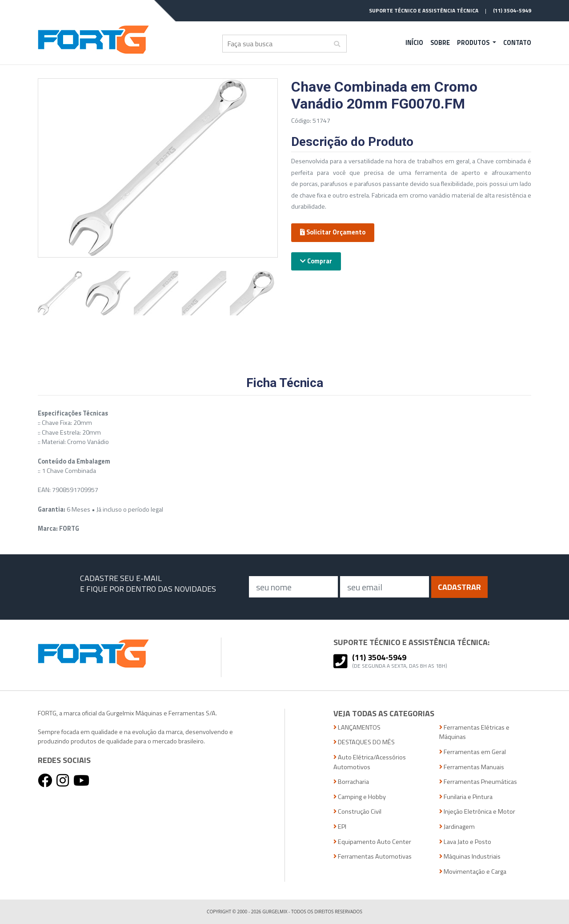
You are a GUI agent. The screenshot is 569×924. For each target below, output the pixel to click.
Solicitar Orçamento (333, 232)
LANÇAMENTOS (357, 728)
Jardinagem (457, 827)
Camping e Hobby (360, 797)
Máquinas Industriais (470, 857)
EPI (340, 827)
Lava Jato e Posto (465, 842)
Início (414, 43)
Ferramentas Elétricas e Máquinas (474, 732)
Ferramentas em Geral (473, 752)
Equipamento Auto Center (372, 842)
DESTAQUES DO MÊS (364, 742)
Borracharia (351, 782)
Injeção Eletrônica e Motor (477, 812)
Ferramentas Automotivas (373, 857)
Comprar (316, 261)
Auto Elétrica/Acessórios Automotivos (370, 762)
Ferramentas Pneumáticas (478, 782)
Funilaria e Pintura (466, 797)
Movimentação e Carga (473, 872)
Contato (517, 43)
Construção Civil (357, 812)
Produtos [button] (474, 43)
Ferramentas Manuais (472, 767)
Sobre (440, 43)
